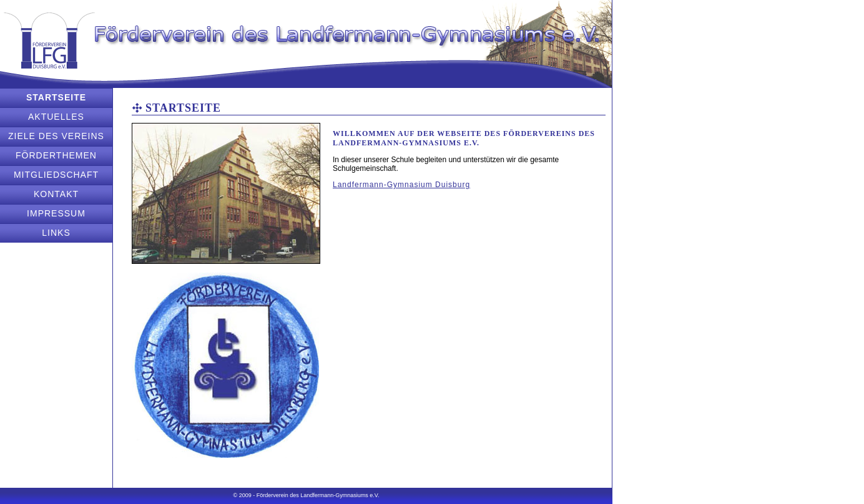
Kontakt (56, 194)
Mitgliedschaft (56, 175)
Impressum (56, 213)
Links (56, 233)
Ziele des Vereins (56, 136)
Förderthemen (56, 155)
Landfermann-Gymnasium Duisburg (401, 185)
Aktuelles (56, 117)
